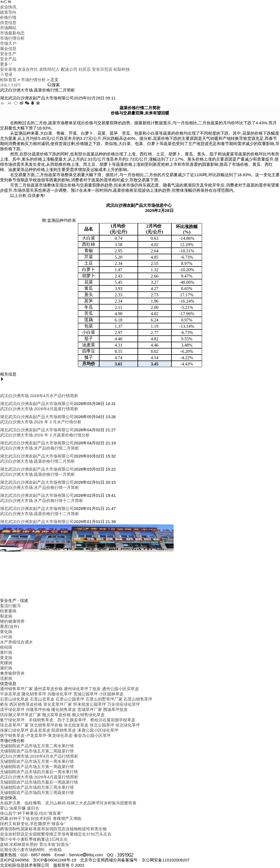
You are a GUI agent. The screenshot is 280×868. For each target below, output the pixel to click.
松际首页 (8, 80)
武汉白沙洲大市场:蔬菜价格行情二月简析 (37, 461)
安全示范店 (102, 69)
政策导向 (8, 12)
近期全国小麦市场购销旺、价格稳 (31, 850)
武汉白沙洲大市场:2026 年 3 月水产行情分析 (41, 422)
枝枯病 (6, 647)
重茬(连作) (10, 626)
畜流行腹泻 (10, 606)
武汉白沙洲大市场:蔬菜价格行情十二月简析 (40, 514)
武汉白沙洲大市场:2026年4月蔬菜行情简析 (39, 409)
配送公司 (69, 69)
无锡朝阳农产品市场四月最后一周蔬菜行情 (39, 782)
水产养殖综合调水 (16, 642)
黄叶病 (6, 652)
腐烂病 (6, 668)
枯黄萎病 (8, 611)
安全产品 (8, 59)
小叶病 (6, 637)
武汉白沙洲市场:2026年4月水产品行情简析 (39, 396)
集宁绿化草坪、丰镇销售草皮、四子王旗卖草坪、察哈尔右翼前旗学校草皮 (68, 720)
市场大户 (8, 43)
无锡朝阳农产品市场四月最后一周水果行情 (39, 772)
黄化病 (6, 632)
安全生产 (8, 54)
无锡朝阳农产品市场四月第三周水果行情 (37, 787)
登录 (6, 74)
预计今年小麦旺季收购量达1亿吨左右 (34, 839)
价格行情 (8, 17)
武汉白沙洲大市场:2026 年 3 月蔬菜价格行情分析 (45, 435)
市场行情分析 (12, 38)
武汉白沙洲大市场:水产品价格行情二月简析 (40, 448)
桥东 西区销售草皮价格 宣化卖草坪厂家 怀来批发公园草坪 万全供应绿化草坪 (70, 704)
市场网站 (8, 28)
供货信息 (8, 23)
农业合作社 (28, 69)
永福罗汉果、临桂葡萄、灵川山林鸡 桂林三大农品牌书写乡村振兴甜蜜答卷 (68, 803)
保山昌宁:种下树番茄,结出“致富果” (31, 813)
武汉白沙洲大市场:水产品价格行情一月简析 (40, 487)
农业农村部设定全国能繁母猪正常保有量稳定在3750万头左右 (56, 834)
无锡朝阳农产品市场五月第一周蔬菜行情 (37, 767)
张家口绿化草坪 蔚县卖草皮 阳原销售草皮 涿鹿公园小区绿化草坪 (59, 730)
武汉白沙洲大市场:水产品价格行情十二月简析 (42, 501)
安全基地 (8, 69)
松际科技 (122, 69)
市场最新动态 (12, 33)
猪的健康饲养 (12, 621)
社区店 (85, 69)
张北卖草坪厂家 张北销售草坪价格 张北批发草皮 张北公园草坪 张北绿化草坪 (70, 725)
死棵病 (6, 663)
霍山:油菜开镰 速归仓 (20, 808)
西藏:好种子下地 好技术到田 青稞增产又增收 (41, 818)
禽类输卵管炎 (12, 673)
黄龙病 (6, 658)
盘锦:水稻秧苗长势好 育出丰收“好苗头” (35, 844)
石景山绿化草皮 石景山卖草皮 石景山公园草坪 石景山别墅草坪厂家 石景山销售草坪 (76, 699)
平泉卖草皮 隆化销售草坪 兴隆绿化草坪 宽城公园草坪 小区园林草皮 (62, 694)
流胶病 (6, 678)
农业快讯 (8, 7)
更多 (6, 64)
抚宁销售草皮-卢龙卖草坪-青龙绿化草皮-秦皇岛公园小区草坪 (55, 735)
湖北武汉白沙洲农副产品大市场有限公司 (37, 404)
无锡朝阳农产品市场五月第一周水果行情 (37, 761)
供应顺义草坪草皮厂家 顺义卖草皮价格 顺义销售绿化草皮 (52, 715)
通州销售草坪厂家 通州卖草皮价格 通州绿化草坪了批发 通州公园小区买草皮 (69, 689)
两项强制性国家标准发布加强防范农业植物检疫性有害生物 (53, 829)
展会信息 (8, 48)
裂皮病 (6, 616)
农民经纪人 (49, 69)
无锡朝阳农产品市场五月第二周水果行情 (37, 746)
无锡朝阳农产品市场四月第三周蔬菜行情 (37, 792)
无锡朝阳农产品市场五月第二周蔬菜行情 (37, 751)
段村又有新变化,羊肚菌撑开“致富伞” (33, 824)
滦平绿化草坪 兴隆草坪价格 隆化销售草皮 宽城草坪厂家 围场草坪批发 (64, 709)
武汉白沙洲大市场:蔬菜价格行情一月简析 (37, 474)
